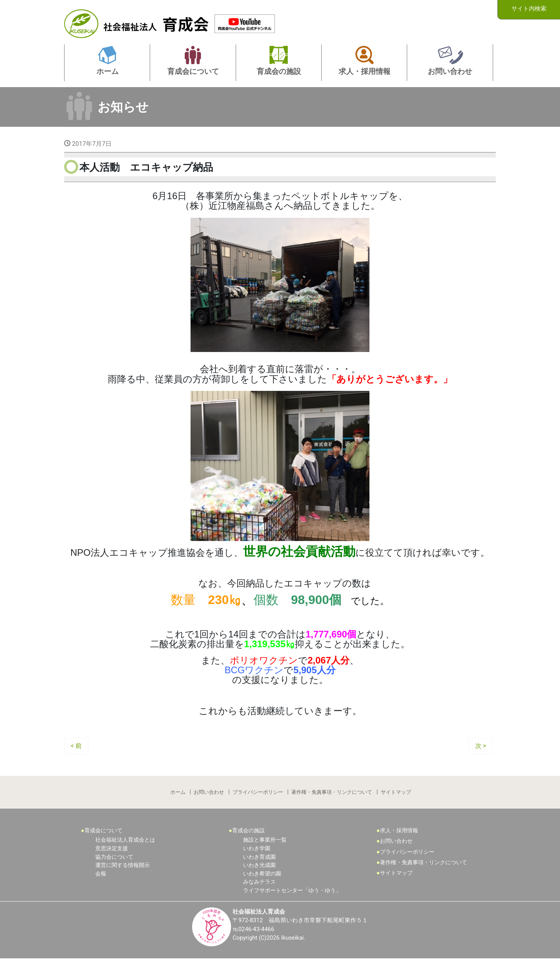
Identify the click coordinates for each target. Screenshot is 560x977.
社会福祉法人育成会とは (125, 857)
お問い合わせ (208, 808)
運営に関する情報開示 (122, 883)
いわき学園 (257, 866)
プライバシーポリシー (258, 808)
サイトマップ (397, 808)
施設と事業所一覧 (265, 857)
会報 (101, 891)
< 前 (76, 760)
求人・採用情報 (399, 848)
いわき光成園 (259, 883)
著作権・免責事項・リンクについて (332, 808)
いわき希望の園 (262, 891)
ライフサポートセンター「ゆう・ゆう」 (292, 908)
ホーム (177, 808)
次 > (481, 760)
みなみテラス (259, 899)
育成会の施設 (248, 848)
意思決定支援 (112, 866)
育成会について (103, 848)
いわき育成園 (259, 874)
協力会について (114, 874)
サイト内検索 (529, 9)
